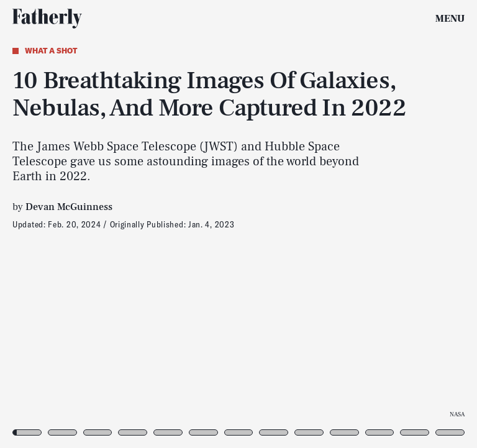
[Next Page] (317, 224)
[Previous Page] (79, 224)
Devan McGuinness (69, 207)
